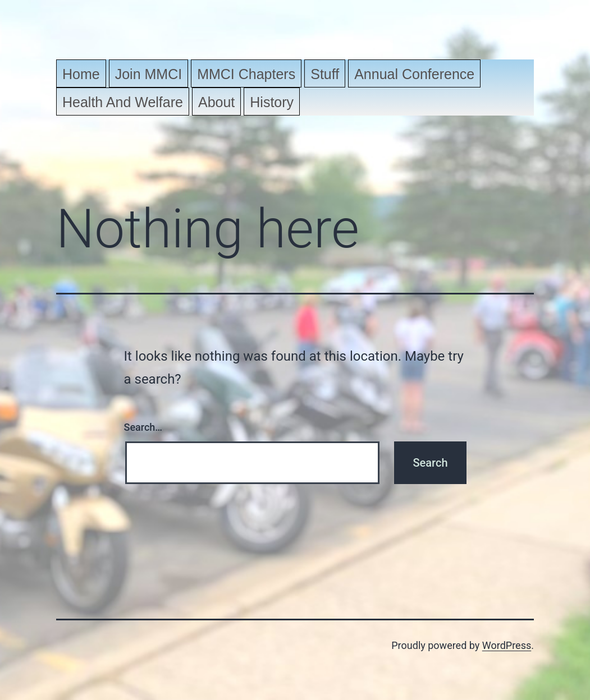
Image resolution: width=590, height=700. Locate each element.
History (272, 102)
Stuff (325, 74)
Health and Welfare (123, 102)
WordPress (507, 645)
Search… (143, 427)
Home (81, 74)
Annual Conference (414, 74)
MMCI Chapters (246, 74)
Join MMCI (148, 74)
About (216, 102)
